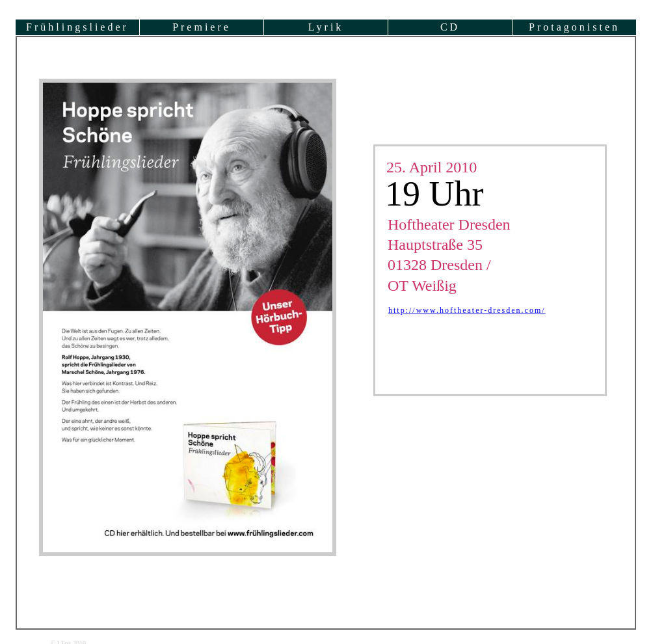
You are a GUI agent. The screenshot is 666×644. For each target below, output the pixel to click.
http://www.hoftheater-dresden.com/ (467, 310)
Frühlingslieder (77, 27)
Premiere (202, 27)
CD (450, 27)
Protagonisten (574, 27)
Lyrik (326, 27)
